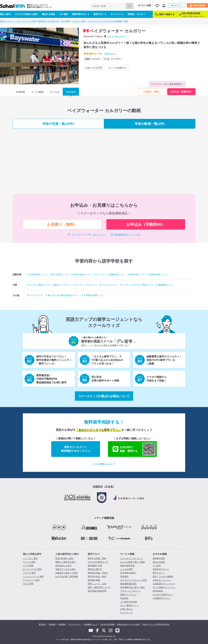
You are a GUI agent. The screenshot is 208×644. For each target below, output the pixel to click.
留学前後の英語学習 (97, 591)
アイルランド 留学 (31, 580)
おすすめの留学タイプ (98, 562)
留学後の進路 (94, 580)
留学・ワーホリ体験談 (163, 576)
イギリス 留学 (29, 573)
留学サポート (100, 14)
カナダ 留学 (28, 566)
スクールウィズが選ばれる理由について (104, 396)
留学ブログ (94, 554)
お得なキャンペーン (162, 580)
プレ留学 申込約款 (129, 602)
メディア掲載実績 (104, 518)
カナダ (110, 36)
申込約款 (124, 598)
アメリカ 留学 (29, 562)
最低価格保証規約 (128, 584)
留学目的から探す (64, 566)
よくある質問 (126, 569)
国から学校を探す (32, 554)
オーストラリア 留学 (32, 569)
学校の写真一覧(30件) (58, 124)
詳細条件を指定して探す (67, 573)
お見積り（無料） (152, 92)
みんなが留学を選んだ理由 (133, 562)
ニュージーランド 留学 (33, 576)
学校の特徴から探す (65, 558)
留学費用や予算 (95, 566)
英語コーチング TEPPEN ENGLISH (156, 624)
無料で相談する (165, 14)
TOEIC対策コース (38, 274)
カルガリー (120, 36)
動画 (126, 21)
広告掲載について (90, 624)
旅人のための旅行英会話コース (63, 295)
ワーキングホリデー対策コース (138, 285)
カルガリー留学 (79, 21)
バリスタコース (110, 285)
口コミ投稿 (144, 5)
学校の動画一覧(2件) (150, 124)
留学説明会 (158, 591)
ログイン (177, 5)
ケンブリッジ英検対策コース (110, 274)
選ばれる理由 (49, 14)
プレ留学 (64, 14)
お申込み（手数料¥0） (181, 92)
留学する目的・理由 (97, 558)
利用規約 (124, 576)
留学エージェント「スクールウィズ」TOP (18, 21)
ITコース (92, 285)
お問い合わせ (126, 609)
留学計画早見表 (127, 566)
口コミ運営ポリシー (129, 605)
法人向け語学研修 (107, 624)
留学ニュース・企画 (97, 584)
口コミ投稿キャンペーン (164, 587)
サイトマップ (126, 613)
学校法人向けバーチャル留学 (129, 624)
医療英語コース (166, 285)
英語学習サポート (81, 14)
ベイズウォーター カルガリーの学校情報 (105, 21)
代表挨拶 (52, 624)
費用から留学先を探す (66, 562)
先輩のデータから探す (66, 569)
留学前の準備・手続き (98, 573)
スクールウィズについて (131, 558)
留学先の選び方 (95, 569)
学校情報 (20, 92)
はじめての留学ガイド (163, 594)
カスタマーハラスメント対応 (134, 580)
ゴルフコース (36, 295)
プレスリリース (74, 624)
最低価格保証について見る (127, 235)
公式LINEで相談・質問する (134, 449)
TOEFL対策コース (82, 274)
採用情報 (62, 624)
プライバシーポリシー (130, 591)
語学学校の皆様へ (128, 573)
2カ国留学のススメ (161, 598)
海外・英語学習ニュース (99, 587)
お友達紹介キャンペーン (164, 584)
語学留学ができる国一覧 (48, 21)
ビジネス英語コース (39, 285)
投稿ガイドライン (128, 594)
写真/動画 (71, 92)
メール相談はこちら (104, 464)
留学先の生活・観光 (97, 576)
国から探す (6, 14)
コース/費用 (37, 92)
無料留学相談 (159, 558)
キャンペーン (117, 14)
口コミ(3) (55, 92)
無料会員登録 (197, 5)
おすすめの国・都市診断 (67, 576)
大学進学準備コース (94, 295)
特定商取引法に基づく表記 (133, 587)
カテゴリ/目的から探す (26, 14)
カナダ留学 (65, 21)
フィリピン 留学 (30, 558)
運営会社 (42, 624)
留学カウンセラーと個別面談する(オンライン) (76, 449)
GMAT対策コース (158, 274)
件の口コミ (110, 54)
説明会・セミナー (137, 14)
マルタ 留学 (28, 584)
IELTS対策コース (60, 274)
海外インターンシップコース (69, 285)
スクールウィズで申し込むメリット (89, 235)
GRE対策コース (137, 274)
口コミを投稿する (117, 68)
